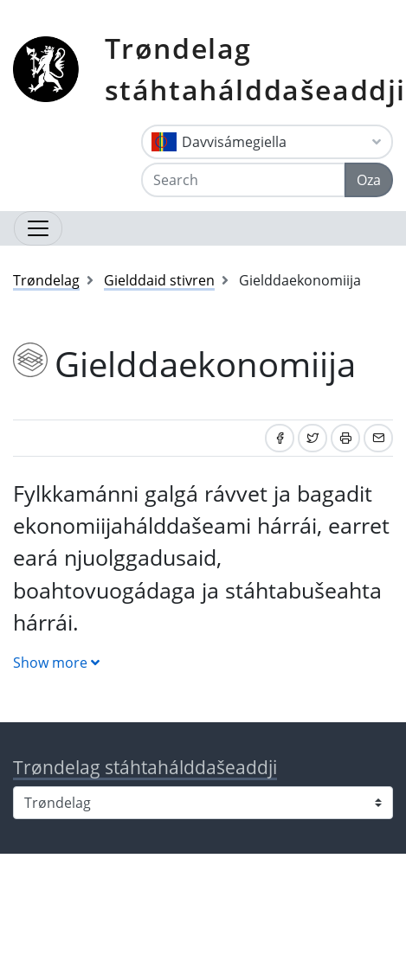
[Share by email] (378, 438)
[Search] (243, 180)
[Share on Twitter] (313, 438)
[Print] (345, 438)
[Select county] (203, 803)
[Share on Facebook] (280, 438)
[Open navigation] (38, 228)
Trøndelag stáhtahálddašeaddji (255, 69)
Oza (369, 180)
